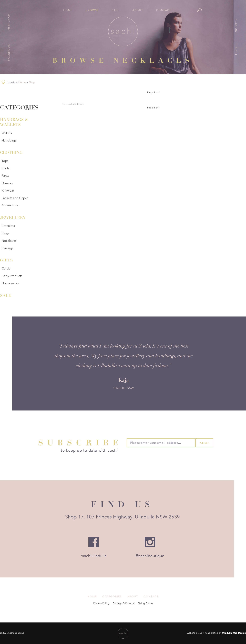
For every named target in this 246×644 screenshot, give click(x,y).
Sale (116, 10)
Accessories (10, 205)
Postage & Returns (123, 603)
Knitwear (8, 191)
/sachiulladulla (94, 556)
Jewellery (13, 218)
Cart (236, 51)
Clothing (11, 152)
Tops (5, 161)
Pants (5, 176)
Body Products (12, 276)
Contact (164, 10)
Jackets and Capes (15, 198)
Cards (6, 269)
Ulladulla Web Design (234, 633)
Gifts (6, 260)
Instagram (9, 22)
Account (236, 26)
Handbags (9, 141)
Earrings (7, 248)
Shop (32, 82)
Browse (92, 10)
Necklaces (9, 241)
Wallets (7, 133)
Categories (112, 597)
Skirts (5, 168)
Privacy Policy (101, 603)
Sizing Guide (145, 603)
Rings (5, 233)
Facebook (9, 52)
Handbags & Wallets (14, 122)
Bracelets (8, 226)
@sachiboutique (150, 556)
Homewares (10, 283)
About (138, 10)
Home (68, 10)
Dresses (7, 183)
